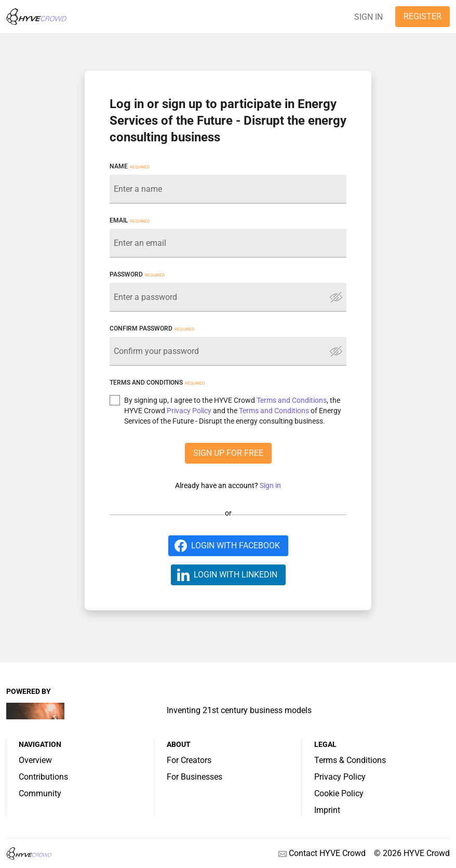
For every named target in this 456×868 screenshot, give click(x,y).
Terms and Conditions (292, 400)
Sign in (270, 485)
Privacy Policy (189, 411)
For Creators (189, 760)
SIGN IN (368, 17)
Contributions (43, 777)
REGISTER (423, 16)
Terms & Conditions (350, 760)
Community (40, 793)
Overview (35, 760)
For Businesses (195, 777)
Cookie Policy (339, 793)
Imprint (327, 810)
